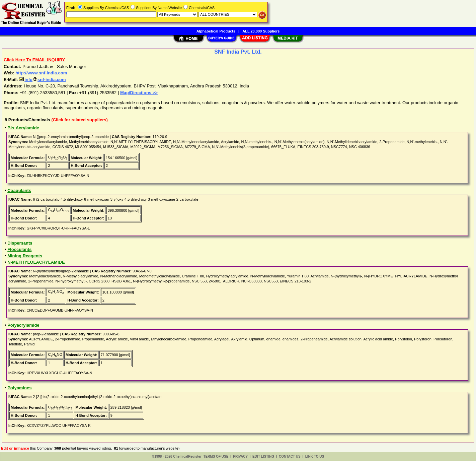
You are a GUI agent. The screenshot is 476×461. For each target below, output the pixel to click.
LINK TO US (315, 456)
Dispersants (20, 243)
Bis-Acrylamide (23, 128)
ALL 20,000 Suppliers (261, 31)
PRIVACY (240, 456)
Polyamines (19, 388)
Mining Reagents (25, 256)
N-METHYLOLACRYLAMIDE (36, 262)
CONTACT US (290, 456)
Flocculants (19, 249)
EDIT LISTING (263, 456)
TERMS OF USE (216, 456)
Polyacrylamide (23, 325)
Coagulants (19, 190)
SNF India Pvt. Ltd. (238, 52)
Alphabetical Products (216, 31)
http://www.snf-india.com (41, 73)
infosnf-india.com (42, 80)
